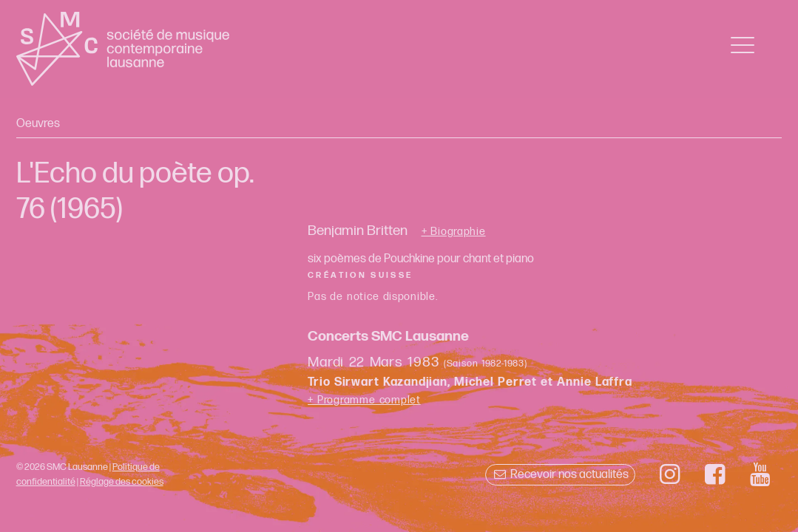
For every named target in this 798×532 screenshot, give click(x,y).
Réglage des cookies (122, 482)
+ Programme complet (364, 400)
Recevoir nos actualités (560, 475)
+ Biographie (454, 232)
